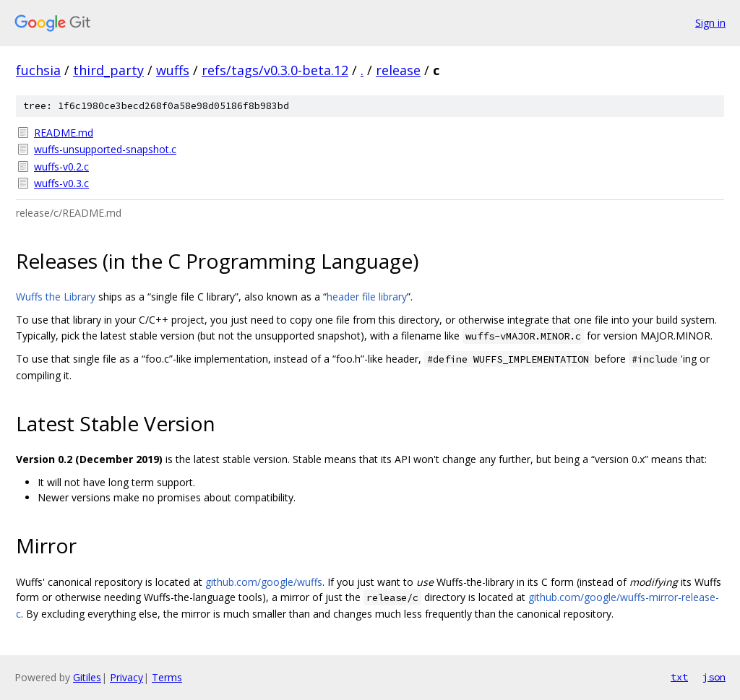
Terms (167, 677)
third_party (108, 70)
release (398, 70)
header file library (367, 297)
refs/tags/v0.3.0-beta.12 (275, 70)
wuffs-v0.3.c (61, 183)
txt (679, 677)
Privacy (126, 677)
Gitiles (87, 677)
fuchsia (38, 70)
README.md (64, 133)
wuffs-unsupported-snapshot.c (105, 149)
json (714, 677)
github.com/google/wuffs (264, 582)
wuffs (173, 70)
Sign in (710, 23)
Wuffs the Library (56, 297)
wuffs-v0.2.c (61, 167)
